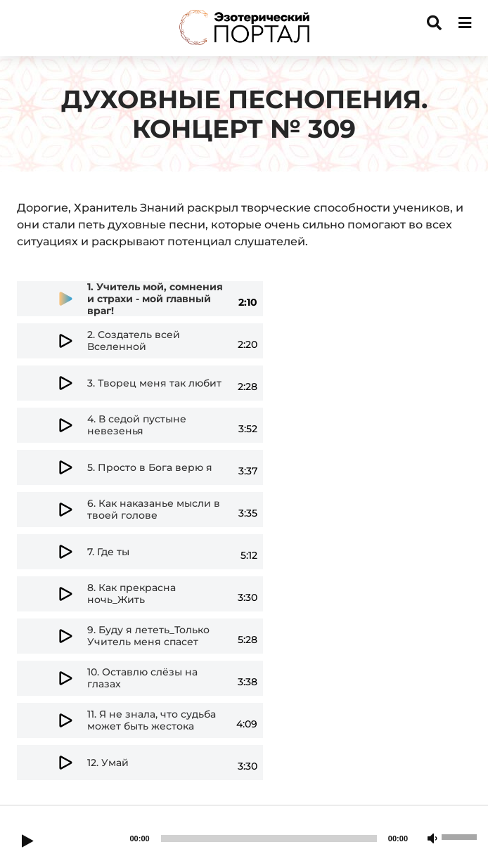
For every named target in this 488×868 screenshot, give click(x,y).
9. (148, 636)
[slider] (269, 838)
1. (155, 299)
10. (142, 678)
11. (152, 720)
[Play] (27, 842)
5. (150, 468)
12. (108, 763)
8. (131, 594)
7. (108, 552)
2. (134, 341)
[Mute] (432, 839)
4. (137, 425)
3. (154, 383)
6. (154, 510)
